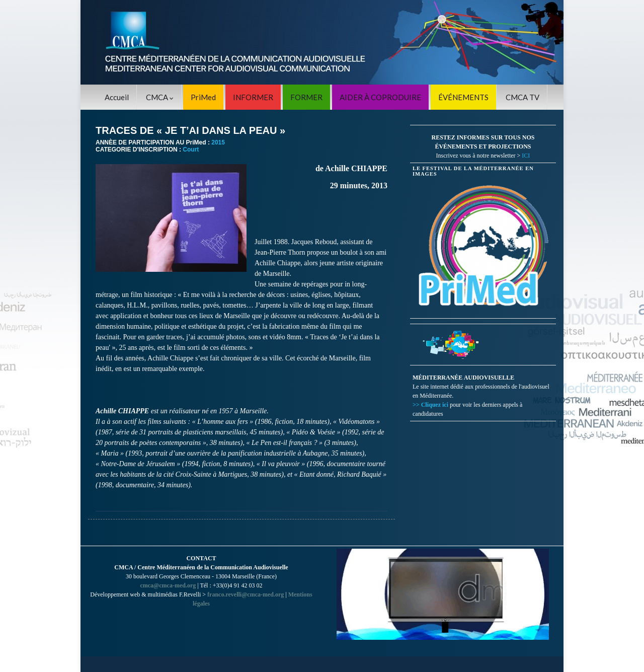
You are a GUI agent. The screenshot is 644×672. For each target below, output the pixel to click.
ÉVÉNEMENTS (463, 97)
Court (191, 150)
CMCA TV (522, 97)
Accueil (117, 97)
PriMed (203, 97)
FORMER (306, 97)
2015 (218, 142)
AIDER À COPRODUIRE (380, 97)
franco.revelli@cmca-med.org (246, 594)
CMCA (160, 97)
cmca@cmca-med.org (168, 585)
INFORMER (253, 97)
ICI (526, 156)
